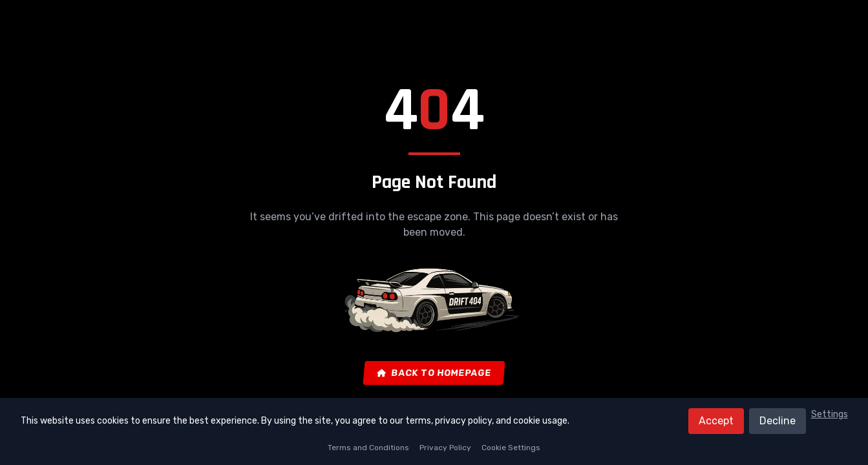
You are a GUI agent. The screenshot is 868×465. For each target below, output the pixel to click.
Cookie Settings (511, 448)
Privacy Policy (445, 448)
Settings (830, 414)
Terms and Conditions (368, 448)
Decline (778, 421)
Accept (716, 421)
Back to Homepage (434, 373)
